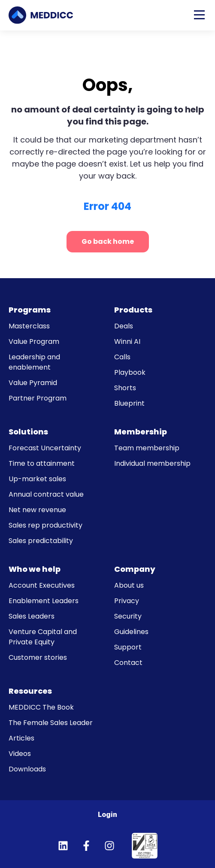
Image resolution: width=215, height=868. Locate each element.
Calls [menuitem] (122, 357)
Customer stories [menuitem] (38, 657)
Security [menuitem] (128, 616)
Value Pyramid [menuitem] (33, 383)
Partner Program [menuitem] (38, 398)
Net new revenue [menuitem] (37, 510)
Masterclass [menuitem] (29, 326)
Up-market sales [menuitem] (37, 479)
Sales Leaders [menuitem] (32, 616)
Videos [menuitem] (20, 754)
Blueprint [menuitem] (129, 403)
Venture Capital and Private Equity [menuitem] (43, 637)
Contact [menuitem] (128, 663)
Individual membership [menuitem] (152, 463)
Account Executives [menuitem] (42, 585)
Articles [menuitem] (21, 738)
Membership (141, 432)
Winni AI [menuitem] (127, 341)
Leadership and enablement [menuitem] (34, 362)
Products (133, 310)
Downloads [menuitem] (27, 769)
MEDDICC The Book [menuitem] (41, 707)
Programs (30, 310)
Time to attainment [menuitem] (42, 463)
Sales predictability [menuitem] (41, 541)
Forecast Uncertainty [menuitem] (45, 448)
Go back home (108, 241)
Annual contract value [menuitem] (46, 494)
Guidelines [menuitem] (131, 632)
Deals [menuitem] (124, 326)
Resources (30, 691)
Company (135, 569)
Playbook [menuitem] (130, 372)
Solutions (28, 432)
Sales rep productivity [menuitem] (45, 525)
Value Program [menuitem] (34, 341)
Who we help (35, 569)
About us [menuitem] (129, 585)
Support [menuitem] (128, 647)
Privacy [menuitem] (127, 601)
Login (107, 814)
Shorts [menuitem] (125, 388)
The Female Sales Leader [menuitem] (51, 723)
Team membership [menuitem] (147, 448)
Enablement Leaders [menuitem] (44, 601)
